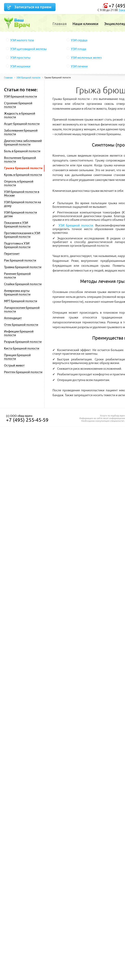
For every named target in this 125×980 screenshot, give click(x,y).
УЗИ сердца (79, 40)
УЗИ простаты (20, 58)
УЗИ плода (79, 49)
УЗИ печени (79, 66)
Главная (60, 24)
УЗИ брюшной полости (76, 225)
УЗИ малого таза (22, 40)
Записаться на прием (33, 7)
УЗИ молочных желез (86, 58)
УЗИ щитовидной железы (28, 49)
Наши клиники (85, 24)
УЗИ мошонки (20, 66)
